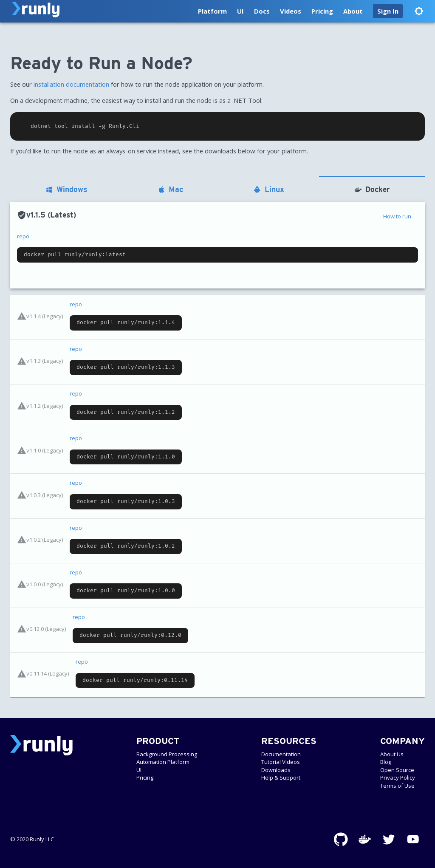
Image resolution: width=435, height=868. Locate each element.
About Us (392, 754)
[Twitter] (389, 839)
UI (240, 11)
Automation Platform (163, 762)
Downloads (276, 770)
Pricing (322, 11)
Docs (262, 11)
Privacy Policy (398, 778)
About (353, 11)
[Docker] (365, 839)
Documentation (281, 754)
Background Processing (167, 754)
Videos (291, 11)
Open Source (397, 770)
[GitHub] (341, 839)
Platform (212, 11)
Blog (386, 762)
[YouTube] (413, 839)
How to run (397, 216)
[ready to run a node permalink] (6, 63)
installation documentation (71, 84)
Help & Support (281, 778)
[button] (388, 11)
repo (23, 236)
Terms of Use (397, 786)
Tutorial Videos (281, 762)
